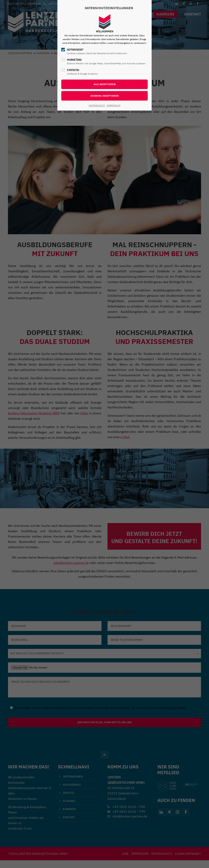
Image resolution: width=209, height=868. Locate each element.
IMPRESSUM (114, 105)
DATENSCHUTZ (97, 105)
